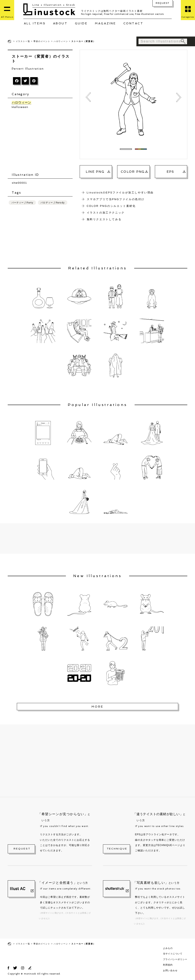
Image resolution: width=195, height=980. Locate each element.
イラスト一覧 (23, 41)
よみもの (168, 948)
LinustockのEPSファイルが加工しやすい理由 (120, 193)
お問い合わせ (170, 970)
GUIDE (81, 23)
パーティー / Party (22, 203)
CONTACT (133, 23)
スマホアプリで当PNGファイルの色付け (116, 199)
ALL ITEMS (35, 23)
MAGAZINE (105, 23)
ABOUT (60, 23)
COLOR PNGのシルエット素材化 (111, 206)
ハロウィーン (61, 41)
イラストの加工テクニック (106, 213)
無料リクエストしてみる (104, 219)
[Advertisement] (42, 141)
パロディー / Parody (52, 203)
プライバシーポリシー (175, 959)
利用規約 (168, 965)
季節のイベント (42, 41)
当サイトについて (173, 954)
